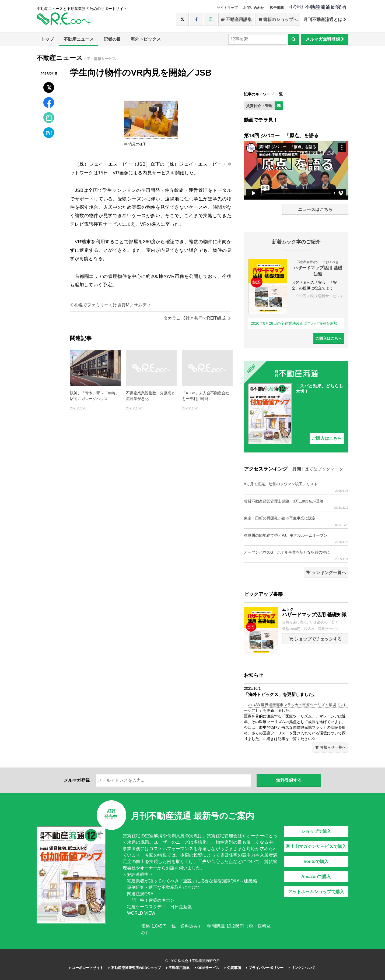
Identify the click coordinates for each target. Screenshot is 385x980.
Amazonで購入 (316, 877)
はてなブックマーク (324, 469)
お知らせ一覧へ (330, 747)
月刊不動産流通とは (325, 20)
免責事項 (233, 968)
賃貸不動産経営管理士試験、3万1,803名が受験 (296, 504)
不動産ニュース (79, 39)
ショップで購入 (316, 831)
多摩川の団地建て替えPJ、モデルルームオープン (296, 538)
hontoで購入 (316, 862)
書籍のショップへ (278, 20)
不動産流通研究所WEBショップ (135, 968)
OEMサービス (207, 968)
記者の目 (112, 39)
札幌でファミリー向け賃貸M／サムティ (111, 305)
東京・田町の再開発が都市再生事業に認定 (296, 521)
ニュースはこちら (315, 209)
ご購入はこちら (329, 338)
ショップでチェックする (315, 639)
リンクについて (302, 968)
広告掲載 (277, 8)
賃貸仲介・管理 (259, 106)
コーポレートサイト (86, 968)
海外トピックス (146, 39)
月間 (297, 469)
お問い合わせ (254, 8)
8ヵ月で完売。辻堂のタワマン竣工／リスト (296, 487)
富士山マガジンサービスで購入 (316, 846)
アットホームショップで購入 (316, 892)
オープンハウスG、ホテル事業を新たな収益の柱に (296, 555)
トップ (47, 39)
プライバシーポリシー (265, 968)
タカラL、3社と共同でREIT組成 (197, 318)
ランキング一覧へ (326, 573)
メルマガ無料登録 (325, 39)
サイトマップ (227, 8)
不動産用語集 (236, 20)
